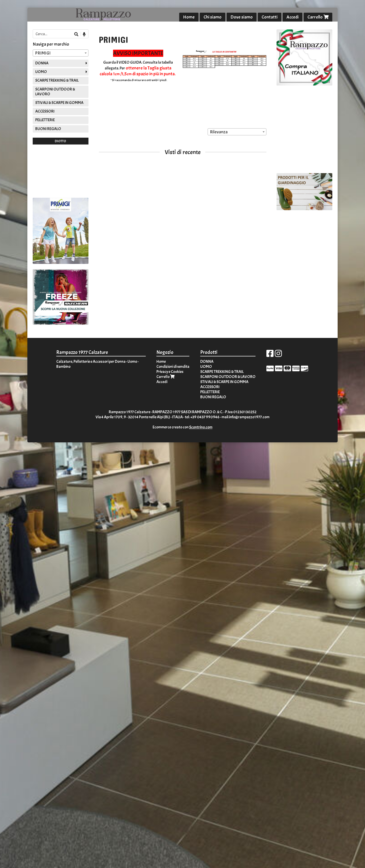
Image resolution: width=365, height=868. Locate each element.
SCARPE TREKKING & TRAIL (57, 80)
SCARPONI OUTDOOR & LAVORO (55, 92)
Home (189, 17)
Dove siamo (242, 17)
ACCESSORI (45, 111)
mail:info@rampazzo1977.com (245, 417)
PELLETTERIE (45, 120)
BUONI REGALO (48, 129)
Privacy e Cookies (170, 372)
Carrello (318, 17)
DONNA (42, 63)
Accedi (293, 17)
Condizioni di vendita (173, 367)
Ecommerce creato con (182, 427)
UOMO (41, 72)
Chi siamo (213, 17)
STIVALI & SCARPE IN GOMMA (59, 103)
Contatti (270, 17)
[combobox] (237, 132)
